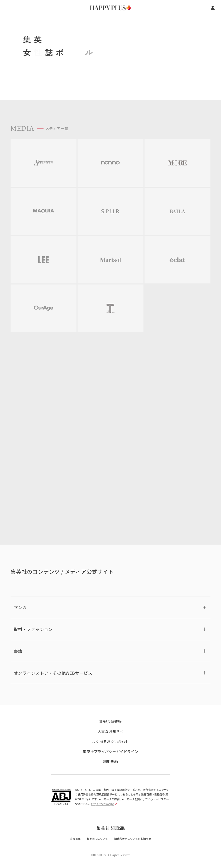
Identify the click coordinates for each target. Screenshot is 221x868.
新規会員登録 (110, 721)
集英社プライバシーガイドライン (110, 751)
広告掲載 (75, 839)
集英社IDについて (97, 839)
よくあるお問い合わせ (110, 741)
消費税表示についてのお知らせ (133, 839)
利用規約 (110, 761)
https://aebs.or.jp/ (104, 804)
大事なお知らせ (110, 731)
